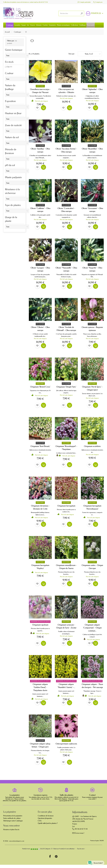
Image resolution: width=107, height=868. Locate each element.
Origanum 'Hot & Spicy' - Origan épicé (92, 390)
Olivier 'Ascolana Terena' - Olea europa (66, 151)
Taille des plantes (66, 798)
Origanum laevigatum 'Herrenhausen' (92, 509)
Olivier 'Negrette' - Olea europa (92, 270)
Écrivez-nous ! (79, 836)
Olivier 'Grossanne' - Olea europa (92, 210)
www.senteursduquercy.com (17, 844)
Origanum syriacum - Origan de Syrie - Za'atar (66, 629)
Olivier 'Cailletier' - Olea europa (40, 210)
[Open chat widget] (95, 862)
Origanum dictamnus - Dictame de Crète (40, 509)
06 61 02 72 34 (43, 2)
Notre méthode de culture (12, 822)
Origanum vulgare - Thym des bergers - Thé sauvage (92, 688)
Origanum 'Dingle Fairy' (66, 388)
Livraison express (41, 798)
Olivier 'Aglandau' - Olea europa (92, 91)
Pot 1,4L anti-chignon (42, 101)
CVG (40, 824)
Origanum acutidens (92, 448)
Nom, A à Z (93, 54)
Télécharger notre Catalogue (13, 824)
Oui (9, 67)
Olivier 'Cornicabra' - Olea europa (66, 210)
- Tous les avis (53, 852)
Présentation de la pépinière (13, 819)
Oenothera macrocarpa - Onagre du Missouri (40, 91)
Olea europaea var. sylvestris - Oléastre (66, 91)
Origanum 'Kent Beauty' (40, 448)
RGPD (102, 844)
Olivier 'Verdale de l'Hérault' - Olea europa (66, 330)
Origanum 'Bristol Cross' (40, 388)
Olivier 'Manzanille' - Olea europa (66, 270)
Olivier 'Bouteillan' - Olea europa (92, 151)
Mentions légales (95, 844)
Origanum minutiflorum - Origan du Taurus (66, 569)
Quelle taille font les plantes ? (48, 827)
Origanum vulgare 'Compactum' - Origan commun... (92, 630)
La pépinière (15, 798)
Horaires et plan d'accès (11, 833)
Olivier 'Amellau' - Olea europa (40, 151)
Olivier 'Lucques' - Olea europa (40, 270)
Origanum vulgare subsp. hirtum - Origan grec (40, 748)
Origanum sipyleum (40, 627)
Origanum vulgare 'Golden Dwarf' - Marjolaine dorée (40, 690)
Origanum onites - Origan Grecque (92, 569)
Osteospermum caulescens (66, 747)
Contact (92, 798)
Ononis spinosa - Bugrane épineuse (92, 330)
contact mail (33, 2)
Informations (80, 815)
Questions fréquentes (45, 822)
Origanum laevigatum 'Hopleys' (40, 569)
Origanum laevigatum (66, 508)
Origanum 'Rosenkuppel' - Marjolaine (66, 449)
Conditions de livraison (46, 819)
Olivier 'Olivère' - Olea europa (40, 330)
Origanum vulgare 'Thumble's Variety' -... (66, 688)
